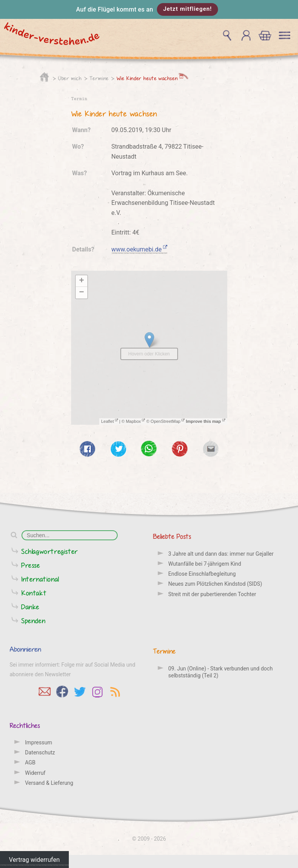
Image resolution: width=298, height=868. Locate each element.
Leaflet (110, 421)
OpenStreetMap (168, 421)
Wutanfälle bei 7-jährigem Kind (205, 564)
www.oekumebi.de (140, 249)
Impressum (38, 742)
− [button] (81, 293)
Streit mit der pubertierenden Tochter (212, 594)
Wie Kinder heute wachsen (150, 78)
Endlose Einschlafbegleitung (202, 574)
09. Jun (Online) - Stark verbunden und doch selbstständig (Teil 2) (221, 672)
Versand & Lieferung (49, 783)
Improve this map (205, 421)
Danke (30, 607)
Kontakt (34, 593)
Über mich (70, 78)
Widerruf (35, 773)
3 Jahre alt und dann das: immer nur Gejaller (221, 554)
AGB (30, 762)
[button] (149, 9)
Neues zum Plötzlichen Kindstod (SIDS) (215, 584)
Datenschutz (40, 752)
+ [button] (81, 281)
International (40, 579)
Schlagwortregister (50, 551)
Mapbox (135, 421)
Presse (31, 565)
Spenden (33, 621)
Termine (99, 78)
